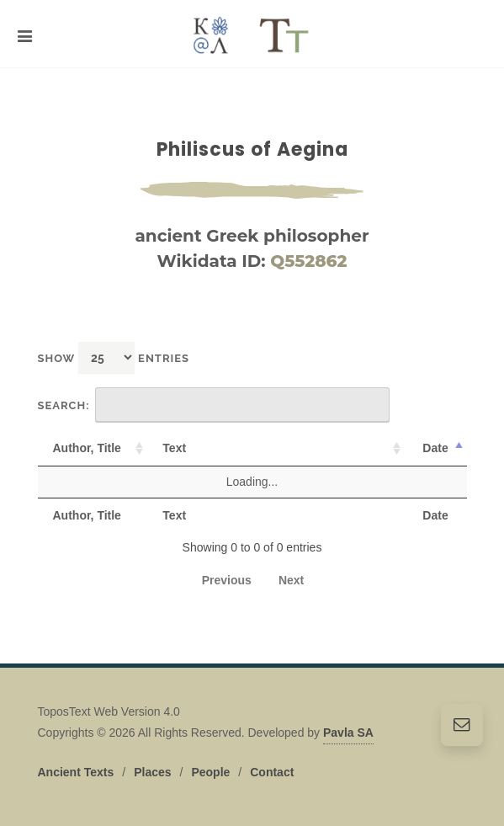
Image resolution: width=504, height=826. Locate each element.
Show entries (114, 357)
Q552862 (308, 261)
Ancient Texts (76, 772)
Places (152, 772)
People (210, 772)
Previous (227, 580)
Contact (272, 772)
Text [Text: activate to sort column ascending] (174, 448)
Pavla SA (348, 733)
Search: (214, 405)
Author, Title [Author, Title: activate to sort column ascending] (87, 448)
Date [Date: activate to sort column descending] (435, 448)
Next (291, 580)
